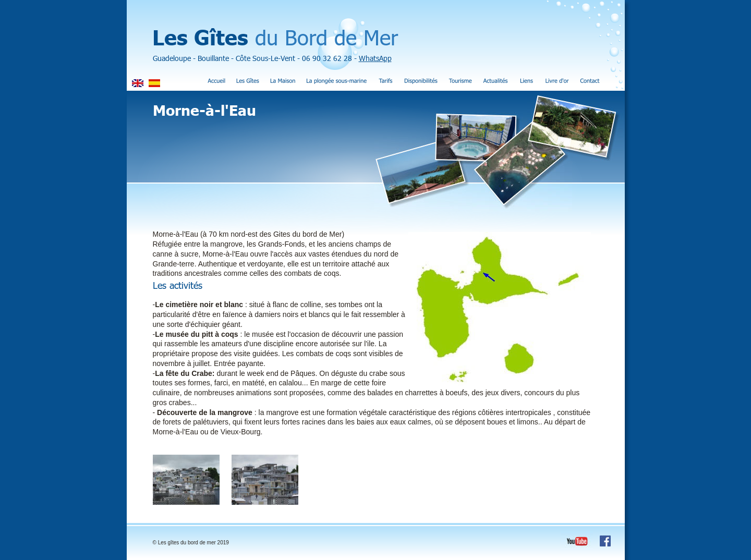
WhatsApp (375, 58)
